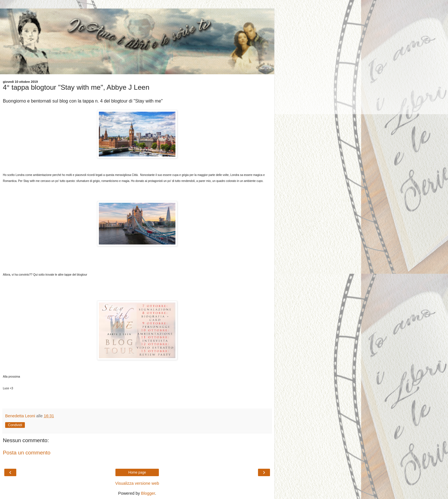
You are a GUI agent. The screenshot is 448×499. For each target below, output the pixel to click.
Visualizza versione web (137, 483)
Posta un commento (27, 453)
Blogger (148, 493)
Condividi (15, 425)
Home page (137, 472)
